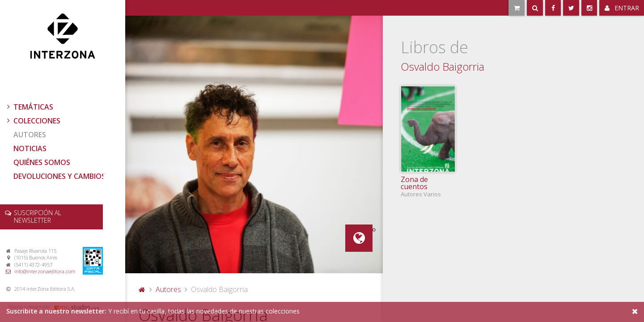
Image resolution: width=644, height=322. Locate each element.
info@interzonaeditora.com (45, 271)
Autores (30, 135)
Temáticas (29, 107)
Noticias (30, 148)
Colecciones (33, 121)
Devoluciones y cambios (59, 176)
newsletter (38, 216)
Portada (142, 289)
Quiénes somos (42, 162)
